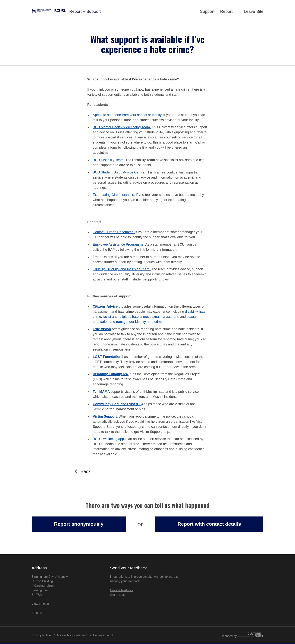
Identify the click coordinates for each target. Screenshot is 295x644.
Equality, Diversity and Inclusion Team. (122, 269)
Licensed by (242, 635)
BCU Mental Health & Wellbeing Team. (122, 127)
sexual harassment (164, 317)
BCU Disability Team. (109, 160)
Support (207, 11)
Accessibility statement (72, 635)
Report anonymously (79, 524)
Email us (37, 613)
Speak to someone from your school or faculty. (128, 115)
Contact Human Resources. (114, 232)
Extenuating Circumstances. (114, 195)
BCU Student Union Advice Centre (119, 172)
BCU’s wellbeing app (108, 439)
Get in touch (118, 595)
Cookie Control (103, 635)
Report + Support (85, 11)
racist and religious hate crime (125, 317)
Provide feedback (122, 590)
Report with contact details (209, 524)
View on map (40, 604)
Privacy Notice (41, 635)
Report (226, 11)
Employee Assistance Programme (118, 244)
